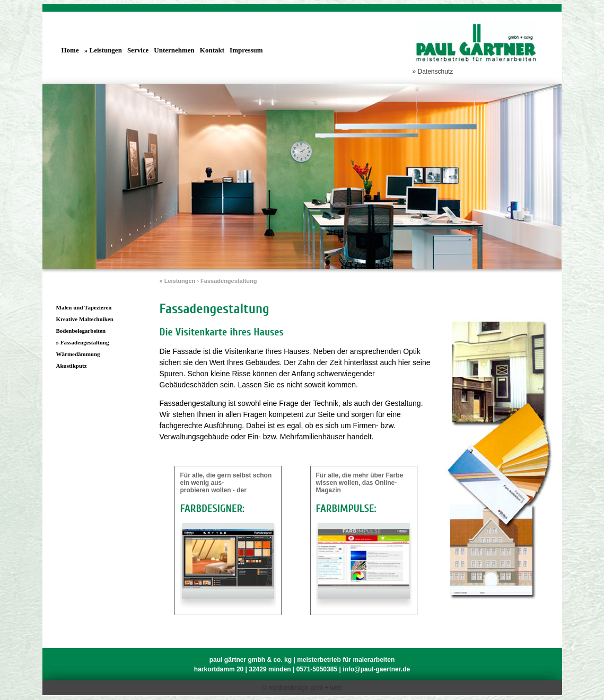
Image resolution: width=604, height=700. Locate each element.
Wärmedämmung (78, 354)
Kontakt (212, 50)
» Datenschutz (433, 72)
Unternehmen (174, 50)
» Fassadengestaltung (83, 342)
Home (70, 50)
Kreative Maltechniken (85, 319)
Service (138, 50)
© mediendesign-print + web (302, 688)
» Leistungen (103, 50)
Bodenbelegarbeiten (81, 331)
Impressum (246, 50)
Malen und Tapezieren (84, 307)
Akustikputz (72, 366)
